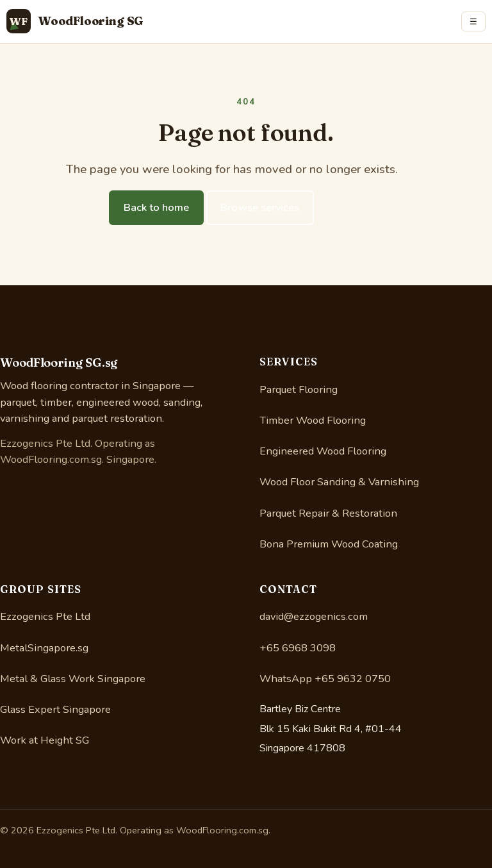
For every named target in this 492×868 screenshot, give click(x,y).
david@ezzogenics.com (314, 616)
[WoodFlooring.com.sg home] (75, 21)
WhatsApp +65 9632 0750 (325, 679)
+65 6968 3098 (298, 648)
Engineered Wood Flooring (323, 451)
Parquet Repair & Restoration (328, 513)
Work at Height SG (45, 740)
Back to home (157, 208)
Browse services (260, 208)
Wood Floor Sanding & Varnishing (339, 482)
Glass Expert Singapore (55, 709)
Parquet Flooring (299, 389)
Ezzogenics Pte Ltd (45, 616)
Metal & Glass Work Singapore (73, 679)
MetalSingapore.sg (44, 648)
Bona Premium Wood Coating (329, 544)
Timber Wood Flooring (313, 420)
